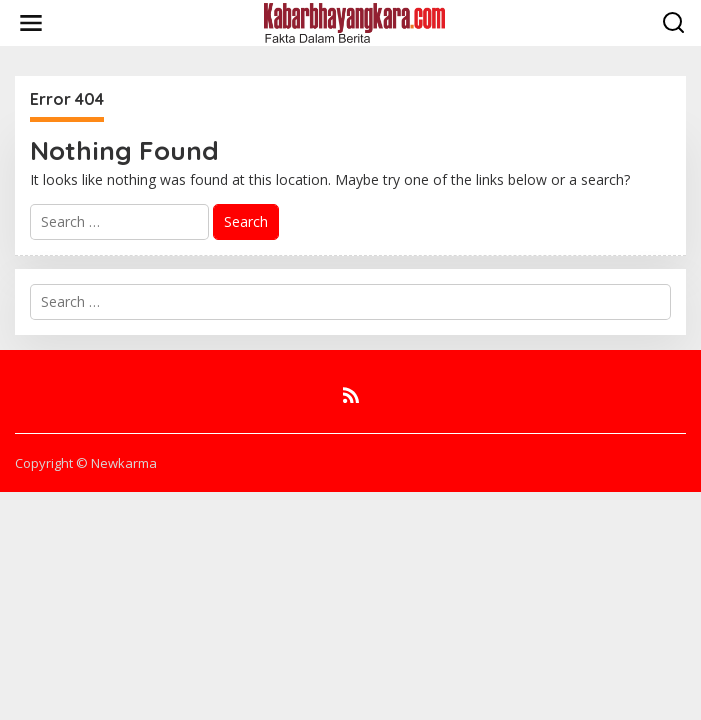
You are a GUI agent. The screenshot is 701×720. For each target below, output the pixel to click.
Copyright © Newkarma (86, 463)
